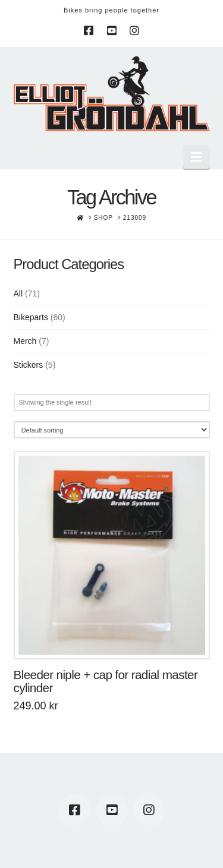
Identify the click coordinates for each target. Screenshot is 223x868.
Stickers (29, 365)
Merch (25, 341)
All (18, 293)
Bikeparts (31, 317)
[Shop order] (112, 430)
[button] (196, 157)
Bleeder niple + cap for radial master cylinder (106, 681)
